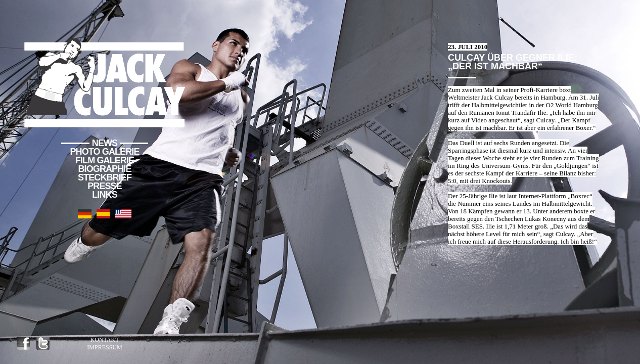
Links (105, 195)
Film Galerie (105, 160)
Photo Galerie (105, 152)
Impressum (104, 347)
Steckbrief (105, 177)
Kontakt (104, 340)
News (105, 143)
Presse (105, 186)
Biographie (104, 169)
